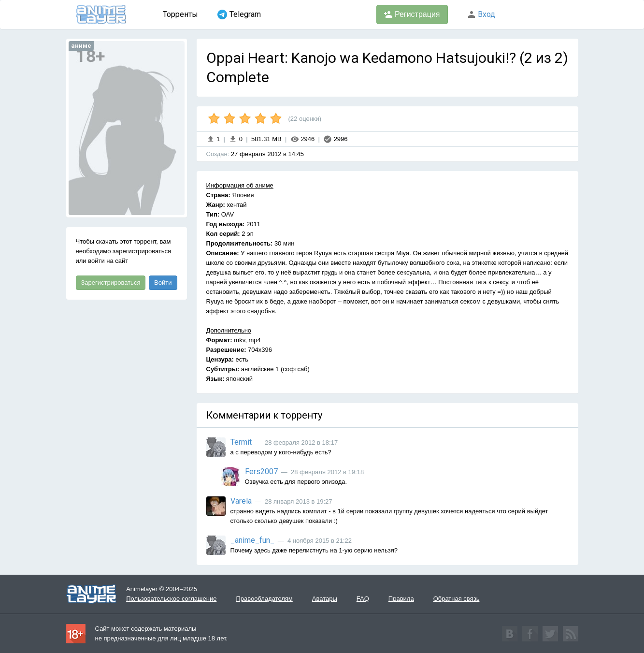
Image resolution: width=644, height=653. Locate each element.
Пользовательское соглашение (171, 599)
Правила (401, 599)
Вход (481, 14)
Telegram (239, 15)
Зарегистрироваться (111, 283)
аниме (81, 46)
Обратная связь (457, 599)
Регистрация (412, 15)
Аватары (325, 599)
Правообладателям (264, 599)
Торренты (180, 14)
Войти (163, 283)
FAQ (363, 599)
